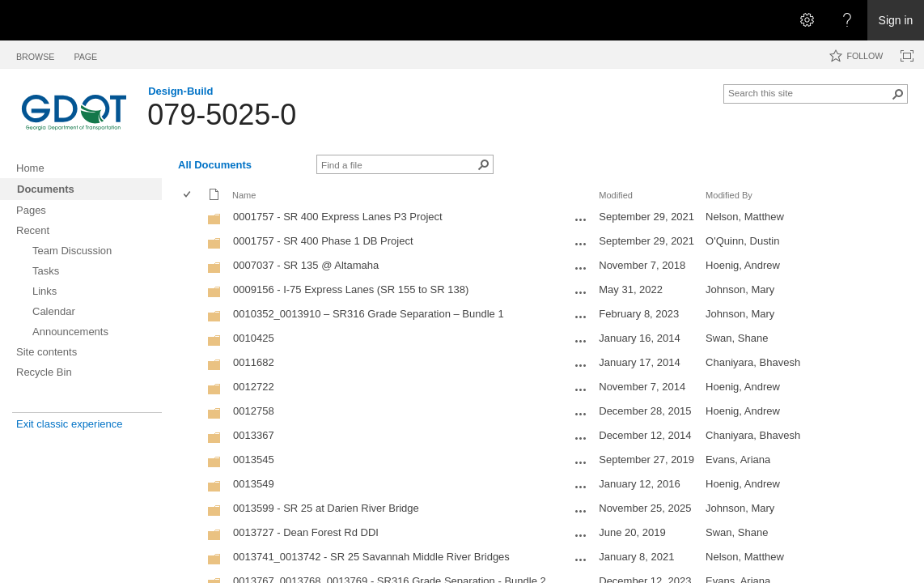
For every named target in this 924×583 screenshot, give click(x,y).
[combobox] (809, 92)
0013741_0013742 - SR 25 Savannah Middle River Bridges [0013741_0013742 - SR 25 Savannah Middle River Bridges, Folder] (371, 557)
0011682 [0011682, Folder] (254, 362)
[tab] (35, 54)
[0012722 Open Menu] (581, 389)
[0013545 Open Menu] (581, 462)
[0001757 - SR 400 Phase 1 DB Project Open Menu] (581, 244)
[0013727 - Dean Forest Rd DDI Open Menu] (581, 535)
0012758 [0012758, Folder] (254, 411)
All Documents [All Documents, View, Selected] (215, 165)
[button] (898, 94)
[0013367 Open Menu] (581, 438)
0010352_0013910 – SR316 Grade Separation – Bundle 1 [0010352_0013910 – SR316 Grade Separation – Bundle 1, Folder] (369, 314)
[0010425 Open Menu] (581, 341)
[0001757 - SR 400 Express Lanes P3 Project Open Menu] (581, 219)
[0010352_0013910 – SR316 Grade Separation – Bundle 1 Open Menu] (581, 317)
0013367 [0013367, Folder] (254, 435)
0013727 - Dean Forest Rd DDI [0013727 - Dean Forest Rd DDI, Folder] (306, 532)
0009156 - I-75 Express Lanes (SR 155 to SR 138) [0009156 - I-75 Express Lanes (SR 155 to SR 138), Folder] (351, 289)
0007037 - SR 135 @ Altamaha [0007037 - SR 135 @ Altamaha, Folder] (306, 265)
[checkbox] (188, 196)
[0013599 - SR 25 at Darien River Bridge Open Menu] (581, 511)
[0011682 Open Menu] (581, 365)
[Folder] (214, 222)
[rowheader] (191, 219)
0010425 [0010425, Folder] (254, 338)
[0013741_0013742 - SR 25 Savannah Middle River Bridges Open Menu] (581, 560)
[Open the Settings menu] (807, 20)
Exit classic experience (70, 424)
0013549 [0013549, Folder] (254, 484)
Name (244, 195)
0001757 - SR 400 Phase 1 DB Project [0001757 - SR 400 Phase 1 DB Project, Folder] (323, 241)
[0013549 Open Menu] (581, 487)
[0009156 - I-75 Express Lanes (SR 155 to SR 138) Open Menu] (581, 292)
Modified (616, 195)
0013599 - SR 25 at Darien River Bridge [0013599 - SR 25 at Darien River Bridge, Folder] (326, 508)
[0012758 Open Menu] (581, 414)
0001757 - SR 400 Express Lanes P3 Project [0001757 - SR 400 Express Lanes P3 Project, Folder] (338, 217)
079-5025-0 (222, 115)
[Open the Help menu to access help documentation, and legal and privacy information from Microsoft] (847, 20)
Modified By (729, 195)
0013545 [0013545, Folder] (254, 460)
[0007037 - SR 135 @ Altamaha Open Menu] (581, 268)
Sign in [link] (896, 20)
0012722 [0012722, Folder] (254, 387)
